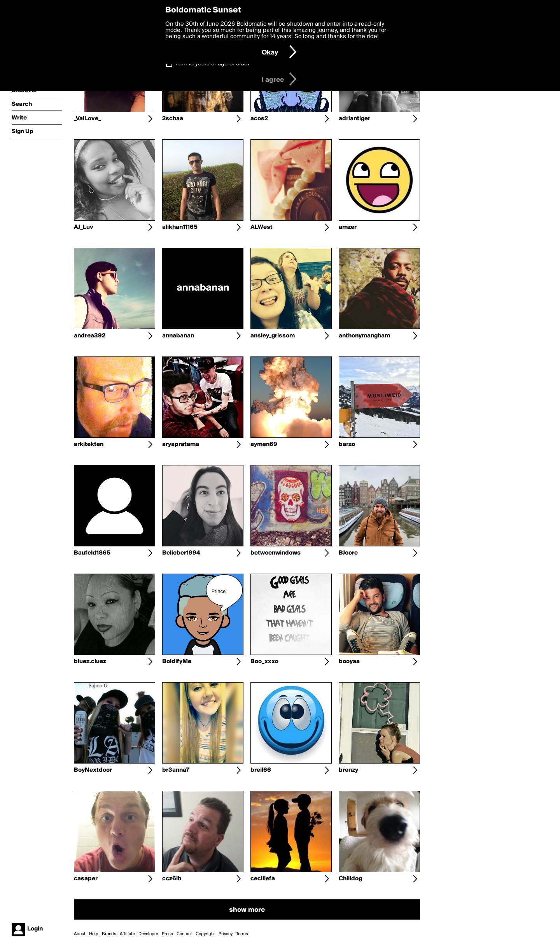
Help (94, 934)
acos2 (259, 119)
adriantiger (354, 119)
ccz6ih (172, 879)
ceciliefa (263, 879)
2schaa (173, 119)
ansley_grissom (273, 336)
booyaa (349, 662)
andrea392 (90, 336)
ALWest (262, 227)
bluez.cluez (90, 662)
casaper (86, 879)
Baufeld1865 (92, 553)
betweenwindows (276, 553)
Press (167, 934)
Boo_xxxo (264, 662)
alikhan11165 (180, 227)
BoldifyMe (177, 662)
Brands (109, 934)
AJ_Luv (84, 227)
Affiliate (127, 934)
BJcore (348, 553)
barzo (347, 444)
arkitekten (89, 444)
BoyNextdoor (93, 770)
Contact (184, 934)
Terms (242, 934)
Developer (148, 934)
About (80, 934)
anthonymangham (364, 336)
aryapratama (181, 444)
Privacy (226, 934)
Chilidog (350, 879)
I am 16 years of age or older (213, 64)
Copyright (205, 934)
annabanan (178, 336)
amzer (348, 227)
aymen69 (264, 444)
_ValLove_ (87, 119)
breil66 (261, 770)
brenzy (348, 770)
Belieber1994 (181, 553)
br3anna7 (176, 770)
